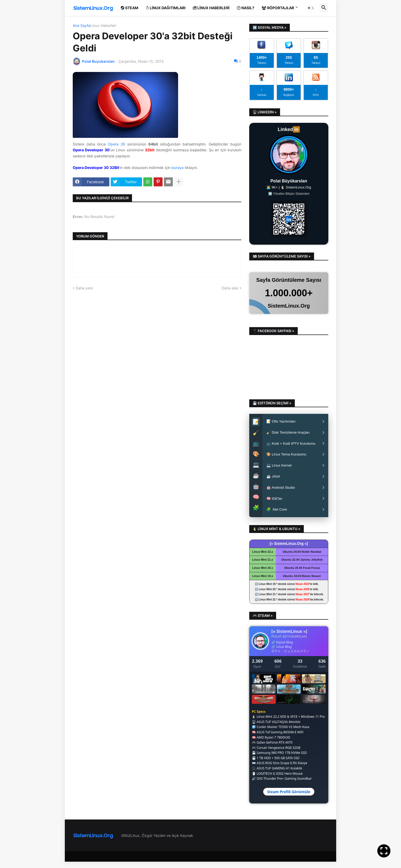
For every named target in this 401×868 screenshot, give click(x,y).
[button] (311, 8)
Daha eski (230, 288)
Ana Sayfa (82, 26)
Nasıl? (246, 8)
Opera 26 (116, 144)
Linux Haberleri (211, 8)
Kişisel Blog (285, 648)
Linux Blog (284, 653)
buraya (178, 168)
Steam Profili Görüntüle (289, 798)
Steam (129, 8)
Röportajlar (278, 8)
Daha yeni (84, 288)
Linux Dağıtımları (166, 8)
